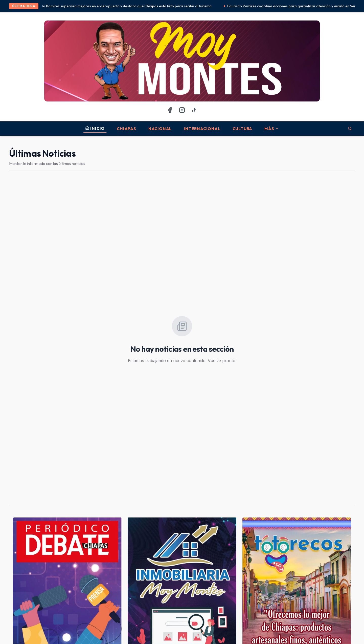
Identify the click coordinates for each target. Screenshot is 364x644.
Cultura (243, 129)
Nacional (160, 129)
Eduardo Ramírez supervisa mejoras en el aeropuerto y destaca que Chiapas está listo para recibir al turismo (125, 6)
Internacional (202, 129)
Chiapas (127, 129)
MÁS (271, 129)
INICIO (95, 128)
